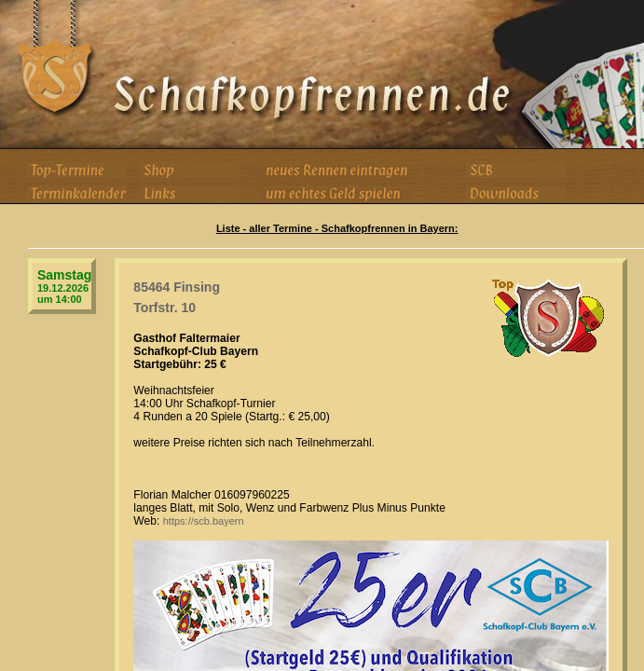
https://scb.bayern (204, 521)
